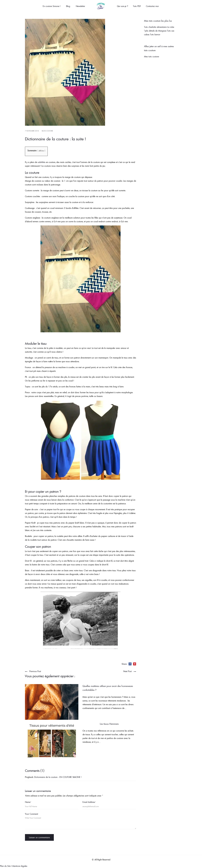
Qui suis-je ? (122, 6)
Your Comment (32, 814)
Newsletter (80, 6)
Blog (68, 6)
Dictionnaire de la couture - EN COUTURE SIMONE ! (58, 777)
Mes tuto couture (152, 56)
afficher (41, 151)
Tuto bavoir (155, 34)
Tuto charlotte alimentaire (155, 27)
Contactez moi (152, 6)
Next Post (127, 671)
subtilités (42, 162)
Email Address (89, 802)
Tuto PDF (137, 6)
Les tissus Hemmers (109, 724)
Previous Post (35, 671)
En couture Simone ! (52, 6)
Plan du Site (5, 866)
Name (28, 802)
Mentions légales (20, 866)
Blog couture (47, 131)
